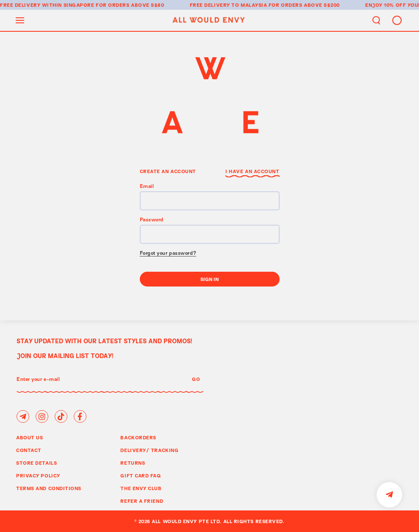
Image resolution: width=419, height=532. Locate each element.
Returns (133, 463)
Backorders (138, 437)
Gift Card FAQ (141, 475)
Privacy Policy (38, 475)
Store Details (36, 463)
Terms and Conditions (49, 488)
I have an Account (252, 171)
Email (147, 187)
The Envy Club (141, 488)
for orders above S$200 (304, 5)
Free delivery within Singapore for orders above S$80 (82, 5)
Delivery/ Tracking (149, 450)
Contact (29, 450)
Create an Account (168, 171)
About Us (29, 437)
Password (152, 220)
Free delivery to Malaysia (229, 5)
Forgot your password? (168, 254)
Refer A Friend (142, 501)
